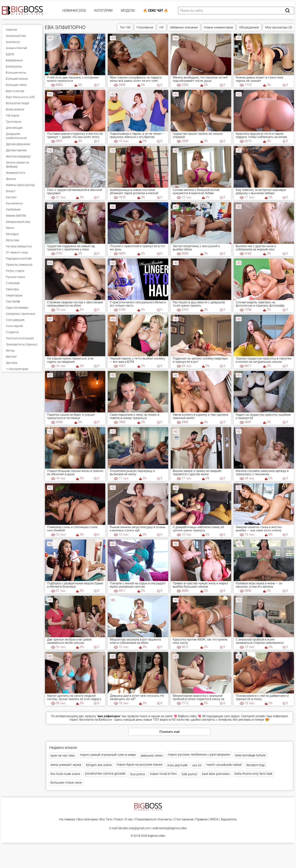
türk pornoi (189, 774)
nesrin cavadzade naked (224, 765)
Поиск (118, 819)
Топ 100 (125, 27)
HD (162, 27)
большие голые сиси (66, 782)
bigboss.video (157, 836)
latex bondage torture (250, 755)
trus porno (138, 774)
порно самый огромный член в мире (108, 755)
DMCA (214, 819)
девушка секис (152, 755)
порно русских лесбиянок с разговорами (199, 754)
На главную (67, 819)
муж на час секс (63, 755)
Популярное (145, 27)
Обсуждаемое (249, 27)
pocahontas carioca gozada (105, 773)
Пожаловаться (146, 819)
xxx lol (197, 765)
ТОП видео (161, 720)
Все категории (88, 819)
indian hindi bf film (163, 774)
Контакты (165, 819)
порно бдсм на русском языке (139, 764)
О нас (129, 819)
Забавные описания (184, 27)
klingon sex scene (99, 765)
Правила (201, 819)
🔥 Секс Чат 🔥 (156, 11)
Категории (103, 11)
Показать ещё (170, 732)
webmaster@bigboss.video (170, 828)
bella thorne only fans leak (254, 774)
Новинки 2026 (74, 11)
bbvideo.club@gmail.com (134, 828)
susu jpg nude (177, 765)
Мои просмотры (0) (279, 27)
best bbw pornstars (216, 774)
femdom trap (256, 765)
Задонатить (229, 819)
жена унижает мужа (66, 765)
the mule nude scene (65, 774)
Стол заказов (184, 819)
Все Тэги (106, 819)
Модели (128, 11)
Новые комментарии (218, 27)
